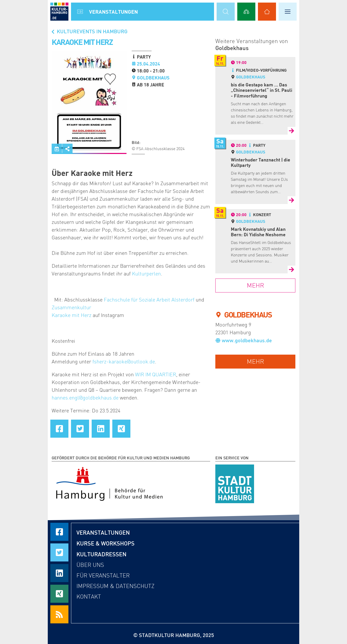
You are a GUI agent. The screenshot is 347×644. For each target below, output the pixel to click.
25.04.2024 (148, 64)
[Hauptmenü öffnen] (288, 12)
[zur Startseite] (59, 12)
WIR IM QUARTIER (156, 374)
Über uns (90, 565)
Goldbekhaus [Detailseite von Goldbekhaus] (251, 77)
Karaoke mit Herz (72, 315)
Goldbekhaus (153, 78)
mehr (255, 361)
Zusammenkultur (71, 307)
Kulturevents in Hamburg (89, 31)
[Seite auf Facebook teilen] (59, 429)
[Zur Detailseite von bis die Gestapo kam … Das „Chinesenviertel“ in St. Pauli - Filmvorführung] (291, 131)
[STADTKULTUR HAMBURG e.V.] (235, 483)
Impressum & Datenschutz (115, 586)
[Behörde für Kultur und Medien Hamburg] (109, 483)
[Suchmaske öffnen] (226, 12)
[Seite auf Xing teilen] (121, 429)
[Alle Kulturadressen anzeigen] (267, 12)
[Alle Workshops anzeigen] (246, 12)
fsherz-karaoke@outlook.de (124, 362)
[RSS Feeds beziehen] (59, 614)
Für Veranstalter (103, 576)
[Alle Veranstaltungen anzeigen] (80, 12)
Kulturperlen (146, 274)
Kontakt (89, 597)
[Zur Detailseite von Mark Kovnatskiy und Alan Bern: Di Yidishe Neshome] (291, 270)
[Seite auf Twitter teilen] (80, 429)
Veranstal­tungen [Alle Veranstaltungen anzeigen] (113, 12)
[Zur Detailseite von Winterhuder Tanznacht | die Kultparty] (291, 200)
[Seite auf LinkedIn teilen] (101, 429)
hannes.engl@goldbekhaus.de (85, 398)
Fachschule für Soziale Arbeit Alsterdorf (149, 300)
